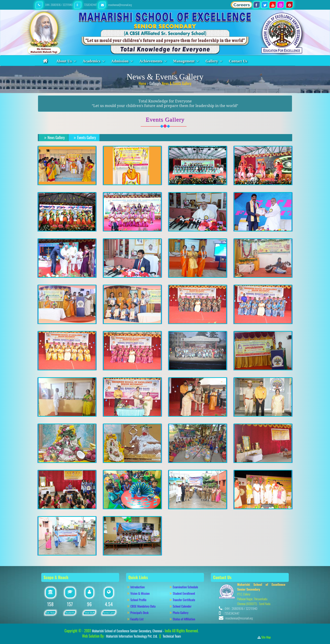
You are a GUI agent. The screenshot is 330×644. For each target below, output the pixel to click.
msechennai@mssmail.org (115, 5)
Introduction (140, 587)
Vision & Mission (142, 593)
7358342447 (86, 5)
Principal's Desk (142, 612)
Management (184, 61)
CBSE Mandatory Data (143, 606)
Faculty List (137, 619)
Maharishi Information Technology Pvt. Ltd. (131, 636)
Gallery (212, 61)
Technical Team (172, 636)
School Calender (182, 606)
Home (143, 83)
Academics (91, 61)
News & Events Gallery (177, 83)
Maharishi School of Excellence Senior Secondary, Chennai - (128, 631)
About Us (64, 61)
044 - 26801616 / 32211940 (241, 608)
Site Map (267, 637)
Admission (120, 61)
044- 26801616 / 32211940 (54, 5)
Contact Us (238, 61)
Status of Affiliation (184, 619)
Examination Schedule (185, 587)
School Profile (138, 600)
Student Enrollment (184, 593)
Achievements (151, 61)
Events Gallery (84, 138)
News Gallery (54, 138)
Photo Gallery (182, 612)
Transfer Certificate (184, 600)
